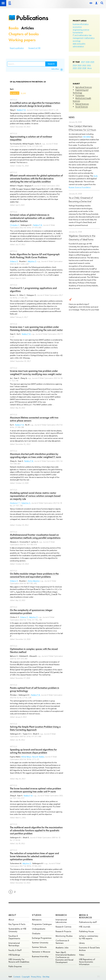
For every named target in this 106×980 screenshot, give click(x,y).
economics (77, 27)
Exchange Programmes (42, 938)
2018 (84, 68)
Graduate (36, 933)
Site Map (46, 977)
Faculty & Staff (15, 950)
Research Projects (63, 931)
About (12, 915)
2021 (89, 65)
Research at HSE (34, 48)
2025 (92, 62)
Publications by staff (88, 922)
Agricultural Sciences (84, 87)
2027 (83, 62)
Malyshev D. (32, 261)
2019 (80, 68)
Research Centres (63, 927)
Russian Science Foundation (80, 187)
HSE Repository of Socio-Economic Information (87, 962)
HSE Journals (85, 927)
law (90, 35)
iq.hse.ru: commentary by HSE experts (89, 937)
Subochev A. (26, 503)
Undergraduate (39, 929)
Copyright (26, 977)
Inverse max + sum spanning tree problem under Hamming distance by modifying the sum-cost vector (36, 328)
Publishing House (86, 931)
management (78, 38)
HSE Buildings (14, 955)
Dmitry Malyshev (34, 581)
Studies (37, 915)
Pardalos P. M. (21, 110)
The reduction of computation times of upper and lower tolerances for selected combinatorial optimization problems (34, 856)
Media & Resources (86, 916)
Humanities (80, 95)
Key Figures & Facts (17, 924)
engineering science (81, 30)
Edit (99, 976)
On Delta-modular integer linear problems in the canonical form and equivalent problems (34, 575)
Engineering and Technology (81, 91)
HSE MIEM (87, 137)
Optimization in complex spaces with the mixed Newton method (34, 650)
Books (14, 28)
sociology (77, 41)
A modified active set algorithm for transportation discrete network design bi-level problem (35, 104)
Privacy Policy (36, 977)
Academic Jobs (62, 948)
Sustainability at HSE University (17, 930)
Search (51, 64)
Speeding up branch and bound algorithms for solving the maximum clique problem (33, 751)
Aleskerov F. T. (15, 503)
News (72, 117)
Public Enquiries (15, 966)
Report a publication (17, 48)
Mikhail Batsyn (26, 757)
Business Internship (40, 956)
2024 (75, 65)
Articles (27, 28)
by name (13, 93)
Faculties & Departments (14, 937)
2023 (80, 65)
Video (82, 955)
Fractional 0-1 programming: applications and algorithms (33, 290)
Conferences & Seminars (62, 942)
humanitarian (78, 32)
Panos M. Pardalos (38, 757)
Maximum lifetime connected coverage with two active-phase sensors (34, 419)
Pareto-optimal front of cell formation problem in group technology (35, 689)
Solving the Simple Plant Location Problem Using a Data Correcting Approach (35, 728)
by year (23, 93)
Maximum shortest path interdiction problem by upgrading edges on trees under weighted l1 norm (35, 455)
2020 (75, 68)
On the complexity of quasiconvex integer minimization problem (31, 612)
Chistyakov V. (15, 225)
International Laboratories (61, 921)
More (90, 68)
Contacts (17, 977)
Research (61, 915)
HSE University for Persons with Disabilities (19, 961)
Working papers (22, 40)
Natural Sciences (82, 104)
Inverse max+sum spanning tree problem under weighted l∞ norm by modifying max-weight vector (36, 372)
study (96, 176)
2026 (88, 62)
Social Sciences (82, 107)
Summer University (40, 943)
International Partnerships (14, 944)
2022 (84, 65)
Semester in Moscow (41, 952)
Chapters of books (24, 34)
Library (82, 943)
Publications (32, 18)
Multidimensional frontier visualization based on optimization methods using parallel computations (35, 536)
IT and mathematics (80, 35)
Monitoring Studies (64, 936)
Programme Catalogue (42, 924)
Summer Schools (39, 947)
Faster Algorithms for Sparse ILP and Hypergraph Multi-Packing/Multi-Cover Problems (35, 256)
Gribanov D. (14, 261)
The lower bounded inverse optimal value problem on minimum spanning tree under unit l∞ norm (35, 790)
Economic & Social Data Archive (89, 949)
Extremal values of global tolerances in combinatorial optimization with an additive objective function (32, 218)
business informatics (81, 24)
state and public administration (79, 45)
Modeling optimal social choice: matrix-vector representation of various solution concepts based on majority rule (35, 496)
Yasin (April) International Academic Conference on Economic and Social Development (66, 957)
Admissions (37, 920)
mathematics (89, 38)
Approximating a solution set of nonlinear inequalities (31, 138)
